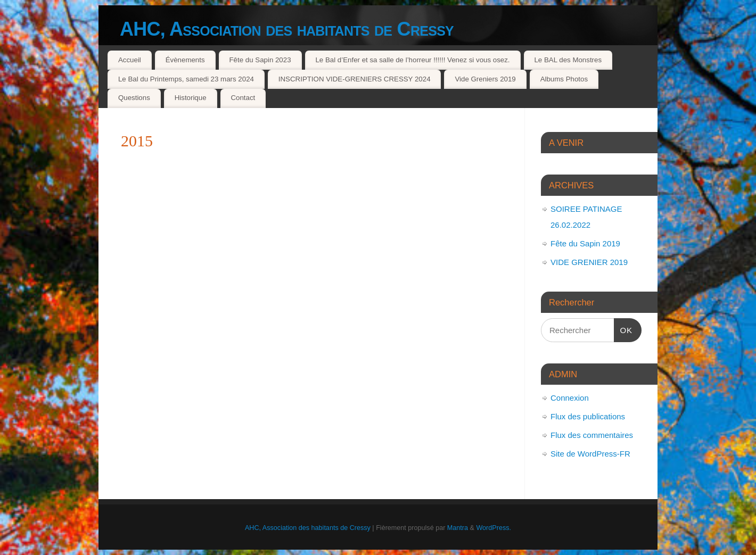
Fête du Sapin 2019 (585, 243)
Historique (191, 98)
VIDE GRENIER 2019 (589, 262)
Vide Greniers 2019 (485, 79)
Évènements (185, 60)
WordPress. (494, 528)
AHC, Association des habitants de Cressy (287, 29)
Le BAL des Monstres (568, 60)
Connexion (570, 398)
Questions (134, 98)
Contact (243, 98)
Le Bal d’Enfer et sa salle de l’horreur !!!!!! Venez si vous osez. (412, 60)
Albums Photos (564, 79)
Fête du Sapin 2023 (260, 60)
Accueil (130, 60)
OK (623, 329)
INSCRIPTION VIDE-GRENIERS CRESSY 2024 (355, 79)
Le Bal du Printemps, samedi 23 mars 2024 (186, 79)
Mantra (458, 528)
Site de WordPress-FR (590, 454)
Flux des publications (588, 416)
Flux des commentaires (592, 435)
